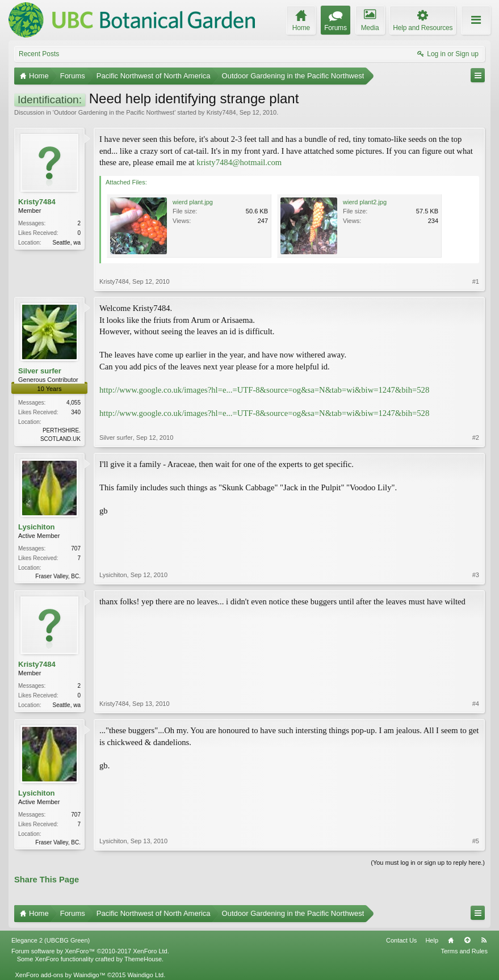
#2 (476, 438)
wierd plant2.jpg (365, 202)
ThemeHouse (143, 959)
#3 (476, 575)
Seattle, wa (67, 243)
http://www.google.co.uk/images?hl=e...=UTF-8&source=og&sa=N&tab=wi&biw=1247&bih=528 (264, 390)
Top (467, 940)
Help (432, 940)
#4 (476, 704)
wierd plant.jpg (193, 202)
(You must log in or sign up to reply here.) (428, 863)
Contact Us (401, 940)
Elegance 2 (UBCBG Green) (51, 940)
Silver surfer (40, 371)
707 (76, 548)
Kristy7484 (221, 112)
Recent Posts (39, 54)
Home (451, 940)
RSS (484, 940)
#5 (476, 841)
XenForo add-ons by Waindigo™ (60, 975)
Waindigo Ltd (145, 975)
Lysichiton (37, 527)
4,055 (74, 403)
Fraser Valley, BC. (58, 576)
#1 (476, 281)
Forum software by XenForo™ (90, 951)
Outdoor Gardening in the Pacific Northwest (114, 112)
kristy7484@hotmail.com (239, 162)
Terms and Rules (464, 951)
